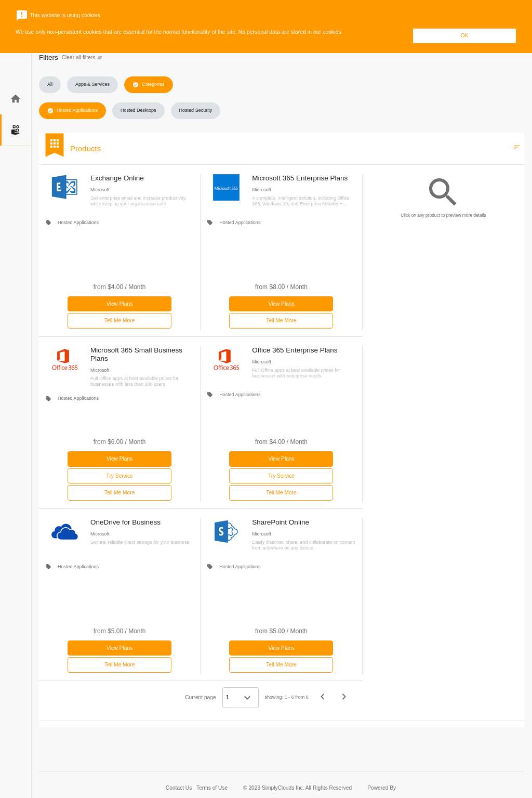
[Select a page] (241, 698)
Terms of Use (212, 788)
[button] (50, 85)
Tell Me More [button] (119, 320)
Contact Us (179, 788)
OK (465, 36)
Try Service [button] (120, 476)
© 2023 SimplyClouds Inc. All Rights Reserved (297, 788)
